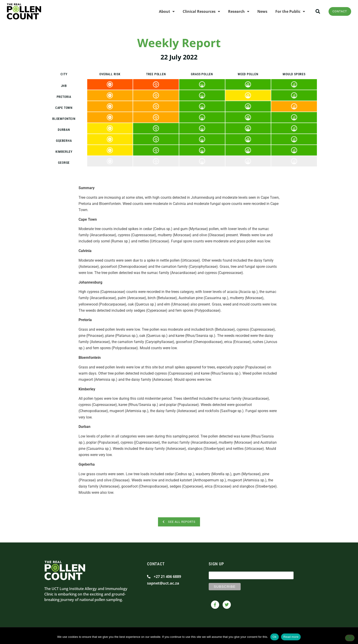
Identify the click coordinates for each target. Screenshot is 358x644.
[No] (350, 638)
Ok (275, 637)
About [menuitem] (163, 11)
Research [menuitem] (235, 11)
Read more (291, 637)
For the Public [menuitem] (287, 11)
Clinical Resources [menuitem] (198, 11)
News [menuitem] (259, 11)
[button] (314, 12)
